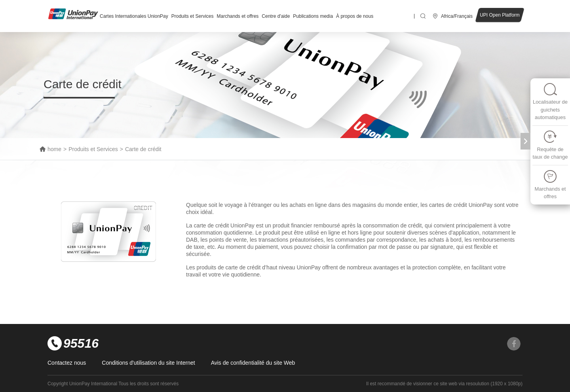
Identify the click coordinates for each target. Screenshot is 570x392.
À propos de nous (355, 16)
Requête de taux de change (550, 145)
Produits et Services (193, 16)
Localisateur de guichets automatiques (550, 101)
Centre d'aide (276, 16)
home (54, 149)
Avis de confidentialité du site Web (253, 363)
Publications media (313, 16)
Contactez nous (67, 363)
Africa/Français (457, 16)
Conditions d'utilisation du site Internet (148, 363)
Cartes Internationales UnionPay (134, 16)
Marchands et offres (237, 16)
